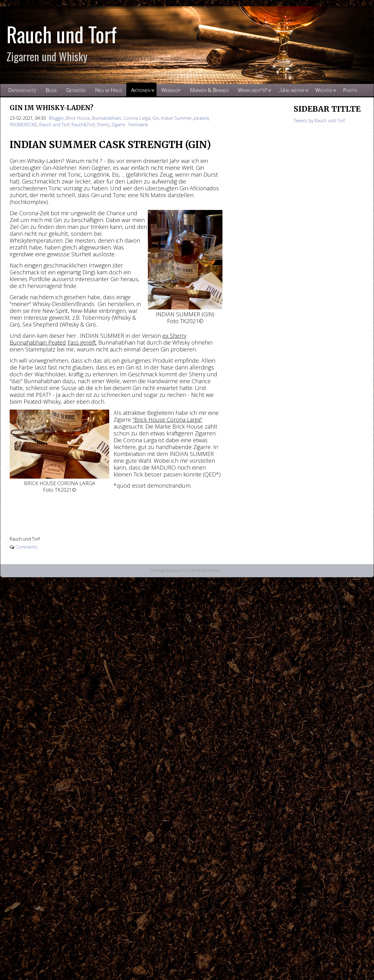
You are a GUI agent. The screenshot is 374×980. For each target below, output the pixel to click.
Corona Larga (137, 118)
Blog (51, 90)
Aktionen (141, 90)
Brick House (78, 118)
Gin (156, 118)
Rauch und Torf (54, 125)
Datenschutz (22, 90)
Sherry (103, 125)
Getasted (76, 90)
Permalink (138, 125)
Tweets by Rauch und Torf (319, 121)
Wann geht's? (252, 90)
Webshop (171, 90)
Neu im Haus (108, 90)
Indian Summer (176, 118)
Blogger (56, 118)
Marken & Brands (209, 90)
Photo (350, 90)
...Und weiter (291, 90)
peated (201, 118)
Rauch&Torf (83, 125)
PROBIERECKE (23, 125)
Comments (26, 547)
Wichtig (324, 90)
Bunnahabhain (107, 118)
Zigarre (118, 125)
